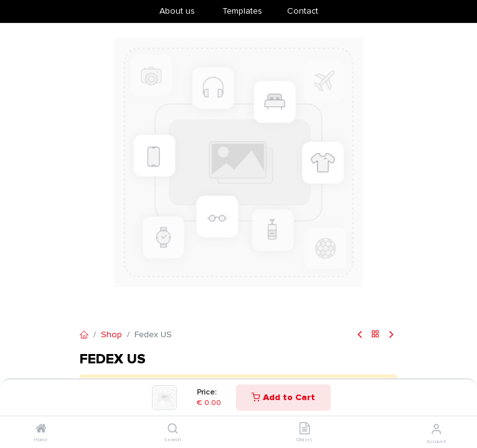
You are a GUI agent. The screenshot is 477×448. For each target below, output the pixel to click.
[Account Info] (436, 429)
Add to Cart (283, 397)
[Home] (41, 430)
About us (177, 11)
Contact (303, 11)
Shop (111, 334)
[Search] (173, 430)
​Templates (242, 11)
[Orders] (305, 430)
